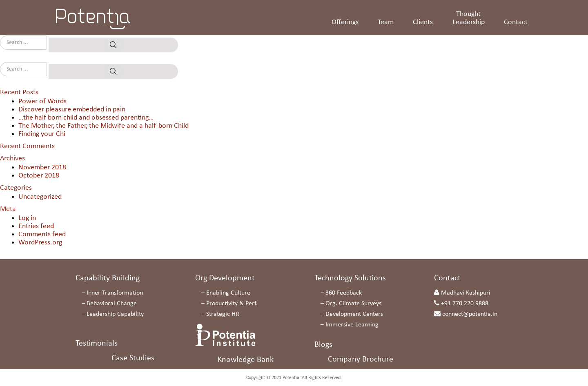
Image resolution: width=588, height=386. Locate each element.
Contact (516, 22)
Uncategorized (40, 197)
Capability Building (108, 278)
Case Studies (133, 358)
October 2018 (39, 176)
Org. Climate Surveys (353, 304)
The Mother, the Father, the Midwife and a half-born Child (104, 126)
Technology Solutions (350, 278)
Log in (27, 218)
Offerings (345, 22)
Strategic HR (223, 314)
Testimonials (97, 344)
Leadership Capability (115, 314)
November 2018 (42, 167)
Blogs (323, 345)
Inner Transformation (115, 293)
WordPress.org (40, 243)
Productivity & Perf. (232, 304)
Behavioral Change (112, 304)
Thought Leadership (469, 18)
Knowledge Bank (246, 360)
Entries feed (36, 226)
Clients (423, 22)
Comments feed (42, 234)
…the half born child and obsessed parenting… (86, 118)
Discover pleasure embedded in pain (72, 110)
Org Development (225, 278)
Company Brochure (361, 359)
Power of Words (42, 101)
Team (386, 22)
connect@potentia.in (470, 314)
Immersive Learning (352, 325)
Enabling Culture (228, 293)
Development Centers (354, 314)
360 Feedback (344, 293)
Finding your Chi (42, 134)
